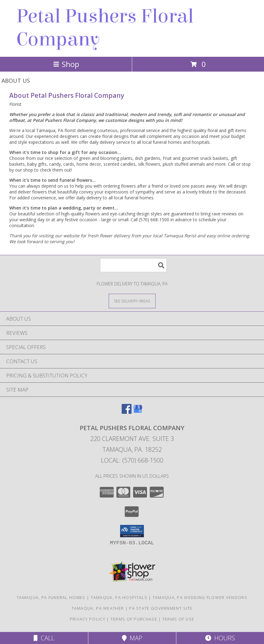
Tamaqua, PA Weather (98, 608)
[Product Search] (133, 265)
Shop (66, 64)
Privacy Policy (88, 619)
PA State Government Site (161, 608)
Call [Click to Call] (44, 638)
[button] (132, 531)
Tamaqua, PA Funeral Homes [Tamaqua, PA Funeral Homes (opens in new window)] (51, 597)
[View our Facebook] (127, 412)
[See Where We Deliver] (132, 301)
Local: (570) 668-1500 (132, 460)
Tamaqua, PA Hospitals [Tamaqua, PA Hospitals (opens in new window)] (119, 597)
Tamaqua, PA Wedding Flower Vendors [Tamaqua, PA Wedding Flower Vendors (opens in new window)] (200, 597)
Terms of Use (178, 619)
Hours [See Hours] (220, 638)
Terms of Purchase (134, 619)
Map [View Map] (132, 638)
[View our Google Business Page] (138, 412)
